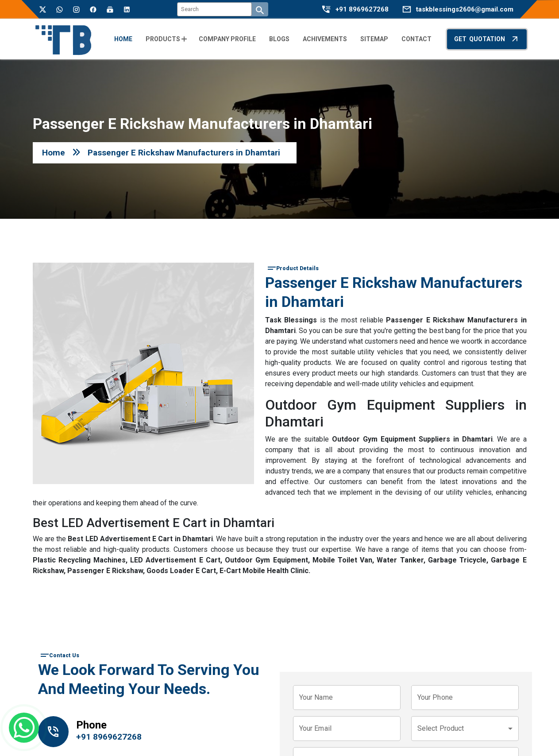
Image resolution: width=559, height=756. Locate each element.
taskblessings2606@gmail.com (465, 10)
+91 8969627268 (362, 10)
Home (54, 153)
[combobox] (465, 729)
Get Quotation (487, 39)
